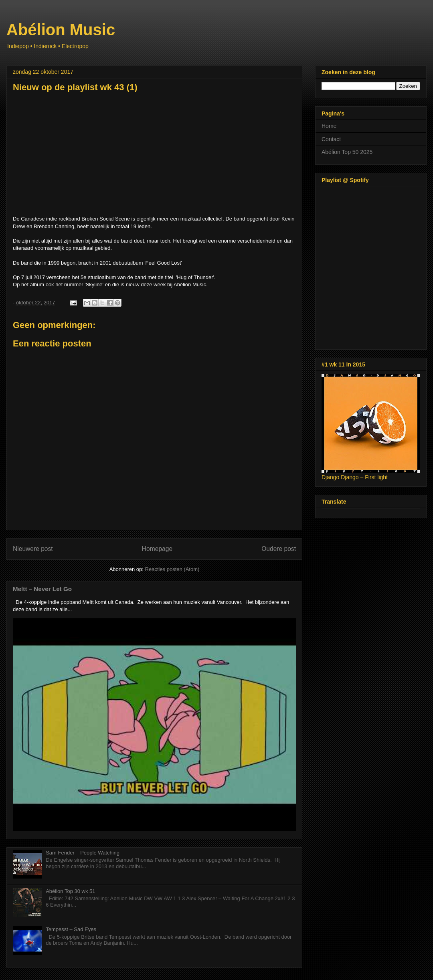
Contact (331, 139)
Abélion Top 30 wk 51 (70, 891)
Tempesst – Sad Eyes (71, 929)
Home (329, 126)
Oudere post (279, 549)
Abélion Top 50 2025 (347, 152)
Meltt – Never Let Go (42, 589)
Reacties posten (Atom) (172, 569)
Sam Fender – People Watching (83, 853)
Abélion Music (61, 30)
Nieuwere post (33, 549)
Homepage (157, 549)
